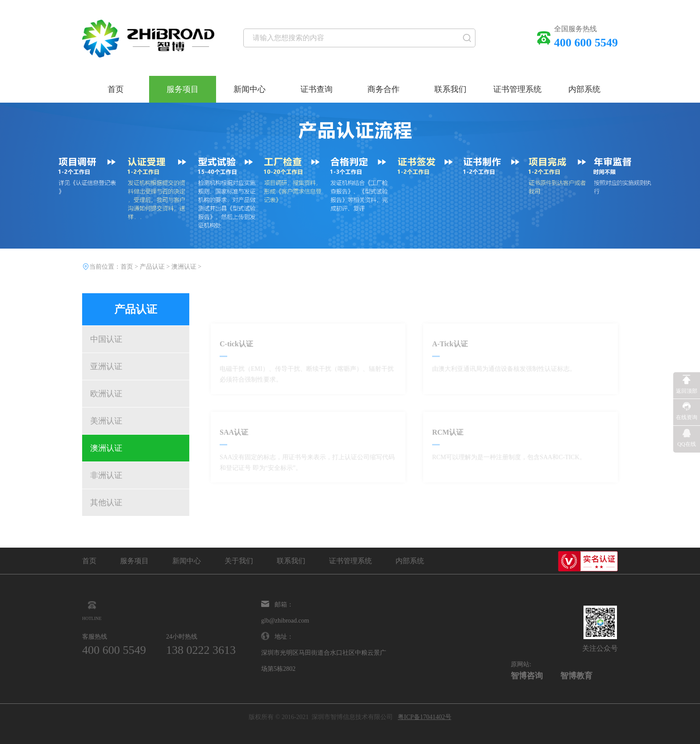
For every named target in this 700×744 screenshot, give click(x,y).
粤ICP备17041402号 (425, 717)
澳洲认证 (106, 448)
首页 (116, 89)
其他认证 (106, 503)
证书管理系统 (517, 89)
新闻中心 (250, 89)
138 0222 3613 (201, 650)
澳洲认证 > (186, 267)
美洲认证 (106, 421)
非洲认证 (106, 475)
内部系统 (584, 89)
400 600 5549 (114, 650)
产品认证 (152, 267)
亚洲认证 (106, 366)
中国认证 (106, 339)
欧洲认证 (106, 394)
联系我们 (450, 89)
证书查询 (317, 89)
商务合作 (383, 89)
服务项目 (183, 89)
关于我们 (239, 561)
